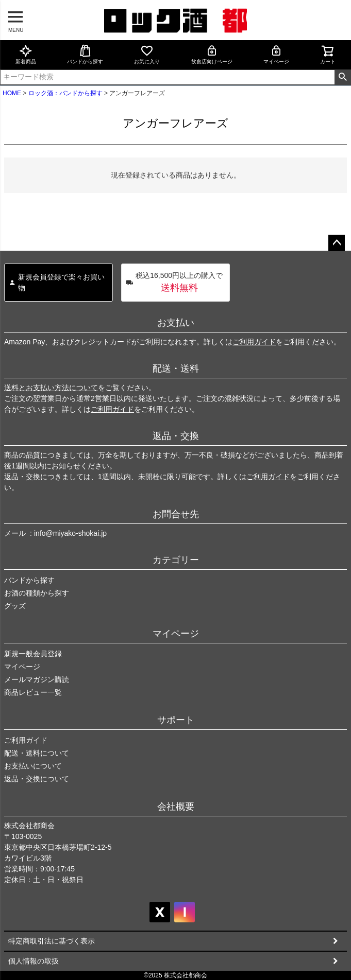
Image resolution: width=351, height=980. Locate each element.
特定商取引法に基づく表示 (52, 941)
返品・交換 (176, 436)
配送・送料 (176, 369)
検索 (342, 77)
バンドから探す (85, 54)
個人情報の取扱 (34, 961)
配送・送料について (37, 753)
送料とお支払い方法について (51, 388)
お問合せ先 (176, 514)
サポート (176, 720)
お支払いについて (33, 766)
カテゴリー (176, 560)
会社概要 (176, 807)
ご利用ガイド (254, 342)
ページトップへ (337, 243)
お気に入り (147, 54)
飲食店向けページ (212, 54)
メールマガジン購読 (37, 679)
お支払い (176, 323)
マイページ (276, 54)
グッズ (15, 606)
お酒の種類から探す (37, 593)
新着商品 (26, 54)
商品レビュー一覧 (33, 692)
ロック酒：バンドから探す (65, 93)
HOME (12, 93)
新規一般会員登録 (33, 654)
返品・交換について (37, 779)
